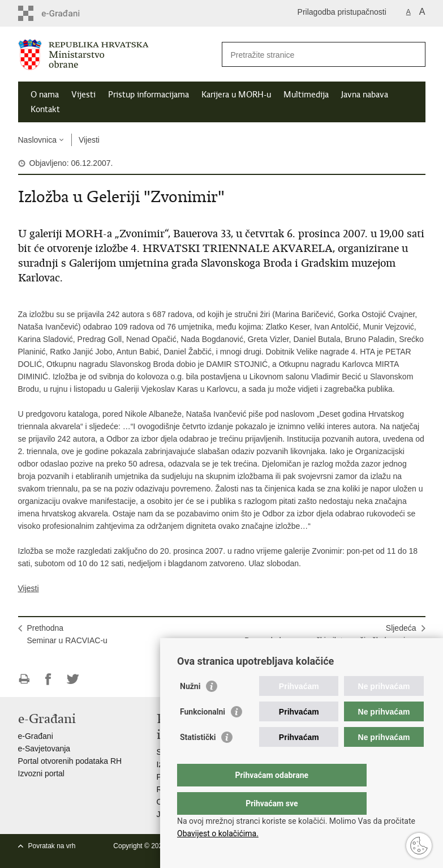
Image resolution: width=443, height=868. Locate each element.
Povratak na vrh (52, 846)
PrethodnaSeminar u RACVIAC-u (67, 634)
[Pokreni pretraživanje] (412, 54)
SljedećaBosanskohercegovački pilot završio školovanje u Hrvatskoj (330, 640)
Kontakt (45, 109)
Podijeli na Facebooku (48, 679)
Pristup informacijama (149, 95)
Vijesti (83, 95)
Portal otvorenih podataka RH (70, 761)
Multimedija (306, 95)
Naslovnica (37, 140)
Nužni (190, 709)
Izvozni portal (41, 773)
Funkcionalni (203, 734)
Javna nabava (365, 95)
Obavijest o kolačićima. (218, 833)
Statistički (198, 760)
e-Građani (36, 736)
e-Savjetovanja (44, 749)
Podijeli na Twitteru (73, 679)
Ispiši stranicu (24, 679)
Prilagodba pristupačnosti (342, 12)
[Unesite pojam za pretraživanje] (311, 55)
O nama (45, 95)
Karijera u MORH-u (236, 95)
